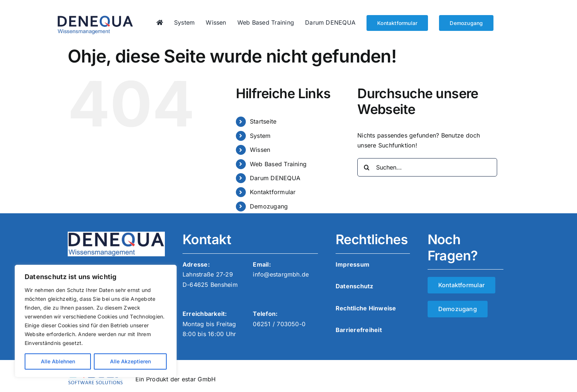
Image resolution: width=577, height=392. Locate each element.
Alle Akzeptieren (130, 361)
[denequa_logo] (95, 18)
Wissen (260, 150)
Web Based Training (278, 164)
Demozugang (269, 206)
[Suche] (367, 167)
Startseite (263, 121)
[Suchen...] (427, 167)
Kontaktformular (273, 192)
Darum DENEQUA (275, 178)
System (260, 136)
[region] (96, 321)
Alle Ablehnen (58, 361)
